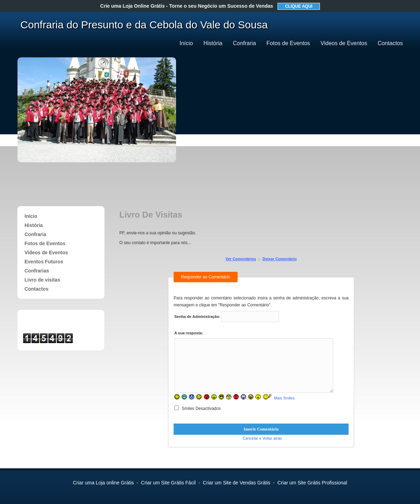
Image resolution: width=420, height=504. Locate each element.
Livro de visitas (42, 280)
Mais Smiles (284, 398)
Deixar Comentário (280, 259)
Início (186, 43)
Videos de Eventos (344, 43)
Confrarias (37, 271)
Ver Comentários (241, 259)
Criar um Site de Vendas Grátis (236, 483)
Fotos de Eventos (288, 43)
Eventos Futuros (44, 262)
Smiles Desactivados (198, 409)
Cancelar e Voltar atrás (262, 438)
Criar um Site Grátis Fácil (168, 483)
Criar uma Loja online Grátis (103, 483)
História (213, 43)
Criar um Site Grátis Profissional (312, 483)
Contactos (390, 43)
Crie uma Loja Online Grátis (187, 6)
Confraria (244, 43)
